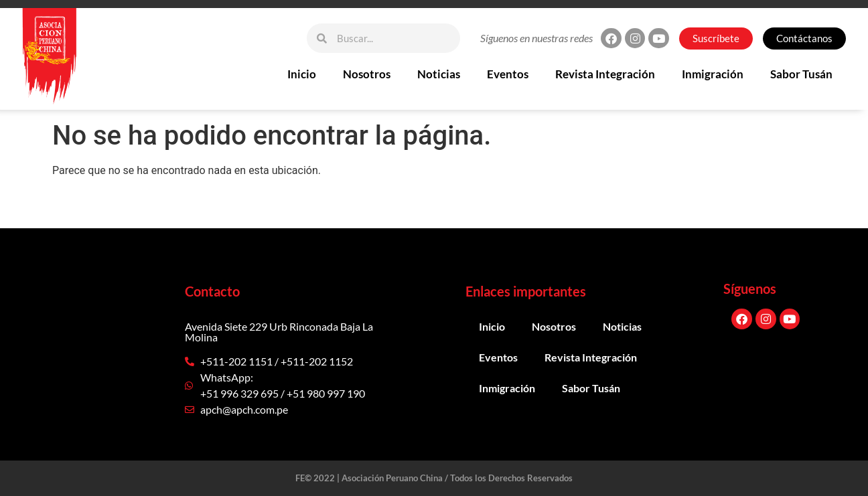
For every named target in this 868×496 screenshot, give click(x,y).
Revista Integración (605, 74)
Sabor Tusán (801, 74)
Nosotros (367, 74)
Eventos (508, 74)
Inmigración (713, 74)
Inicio (302, 74)
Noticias (439, 74)
